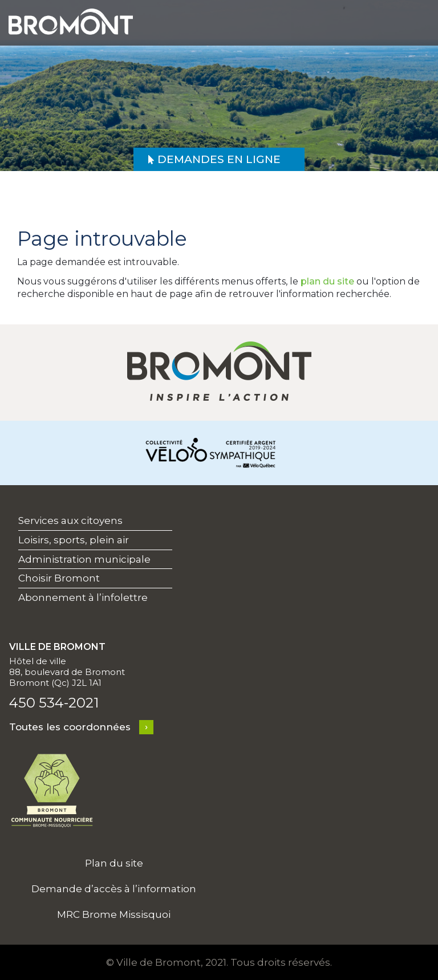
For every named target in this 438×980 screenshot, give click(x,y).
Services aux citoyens (70, 521)
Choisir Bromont (59, 578)
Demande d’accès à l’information (114, 889)
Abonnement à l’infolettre (83, 597)
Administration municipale (84, 559)
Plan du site (114, 863)
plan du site (327, 281)
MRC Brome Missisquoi (114, 914)
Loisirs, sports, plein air (74, 540)
